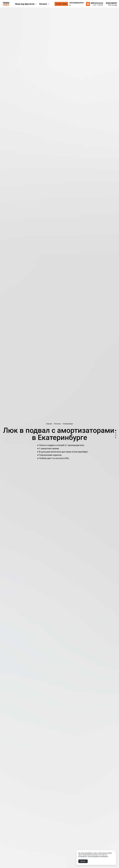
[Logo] (6, 4)
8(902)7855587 (111, 3)
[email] (88, 4)
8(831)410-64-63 (97, 3)
